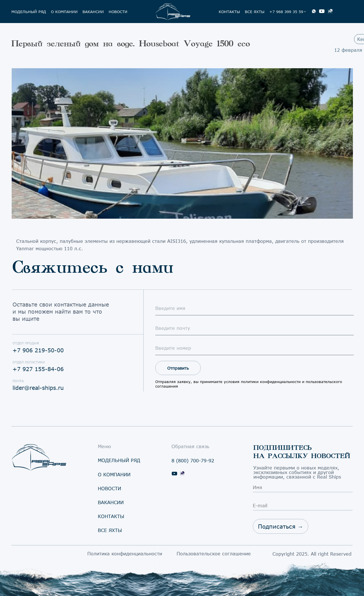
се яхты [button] (110, 530)
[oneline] (255, 348)
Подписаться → (281, 526)
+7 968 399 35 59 (286, 12)
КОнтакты (229, 12)
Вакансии (93, 12)
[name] (255, 308)
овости (109, 488)
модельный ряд (29, 12)
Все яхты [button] (255, 12)
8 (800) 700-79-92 (193, 461)
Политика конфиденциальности (125, 553)
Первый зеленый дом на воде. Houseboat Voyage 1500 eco (131, 44)
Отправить (178, 368)
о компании (64, 12)
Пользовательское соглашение (214, 553)
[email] (255, 328)
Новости (118, 12)
